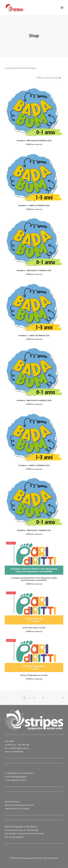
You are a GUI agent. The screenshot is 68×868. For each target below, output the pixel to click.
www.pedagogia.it (16, 837)
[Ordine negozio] (49, 78)
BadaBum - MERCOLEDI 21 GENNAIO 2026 (34, 271)
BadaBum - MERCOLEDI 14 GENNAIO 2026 (34, 401)
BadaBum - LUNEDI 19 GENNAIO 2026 (34, 336)
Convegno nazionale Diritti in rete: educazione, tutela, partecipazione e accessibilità (34, 579)
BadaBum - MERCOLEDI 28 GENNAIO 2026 (34, 141)
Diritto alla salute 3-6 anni (34, 628)
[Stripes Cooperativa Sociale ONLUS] (14, 8)
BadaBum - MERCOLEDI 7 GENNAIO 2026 (34, 530)
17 (43, 698)
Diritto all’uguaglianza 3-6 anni (34, 675)
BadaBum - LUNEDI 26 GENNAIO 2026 (34, 206)
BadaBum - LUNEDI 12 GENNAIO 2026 (34, 466)
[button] (62, 8)
